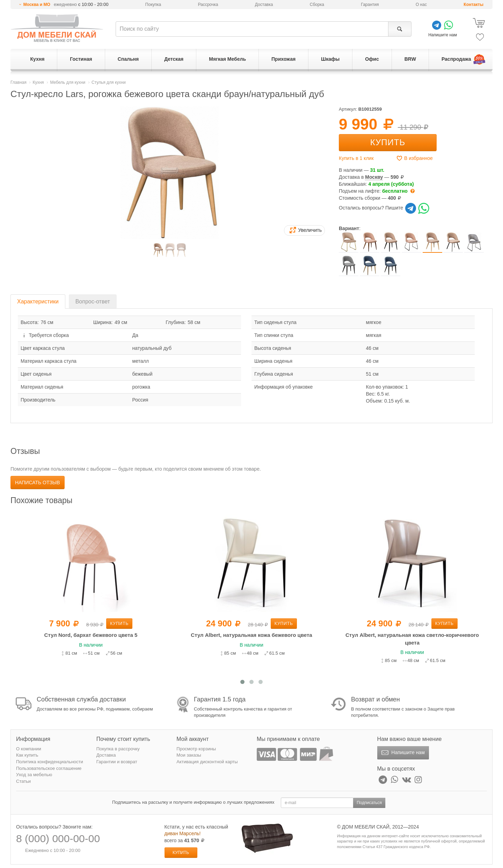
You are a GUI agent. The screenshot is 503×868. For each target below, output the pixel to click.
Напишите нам (402, 753)
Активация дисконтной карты (207, 762)
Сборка (317, 5)
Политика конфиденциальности (50, 762)
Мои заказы (189, 755)
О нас (421, 5)
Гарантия (370, 5)
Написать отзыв (38, 483)
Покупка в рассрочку (118, 749)
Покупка (153, 5)
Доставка (264, 5)
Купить (388, 142)
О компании (29, 749)
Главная (19, 82)
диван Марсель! (183, 833)
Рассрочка (208, 5)
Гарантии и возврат (117, 762)
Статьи (23, 781)
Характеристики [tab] (38, 301)
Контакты (473, 5)
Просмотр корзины (196, 749)
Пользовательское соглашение (49, 768)
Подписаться (369, 803)
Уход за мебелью (34, 775)
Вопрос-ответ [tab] (93, 301)
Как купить (27, 755)
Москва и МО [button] (37, 5)
